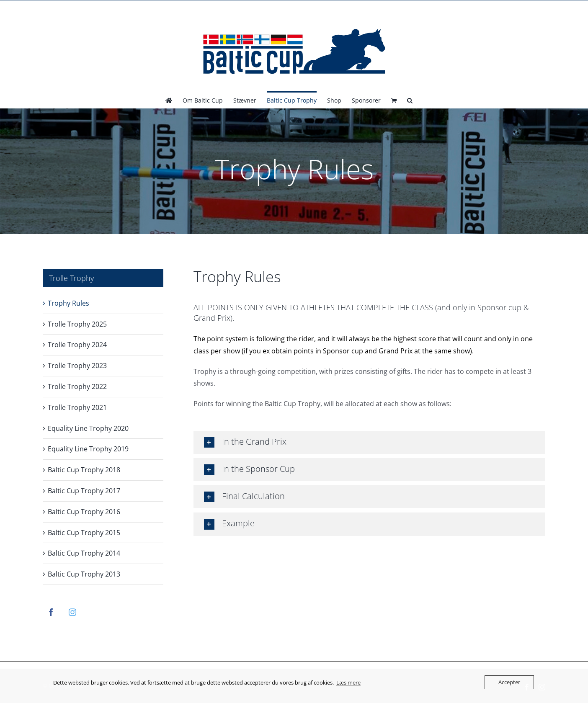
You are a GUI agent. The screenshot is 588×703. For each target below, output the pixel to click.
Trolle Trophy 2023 (77, 366)
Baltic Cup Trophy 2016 (84, 512)
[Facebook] (51, 612)
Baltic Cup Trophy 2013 (84, 574)
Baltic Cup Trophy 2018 (84, 470)
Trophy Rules (68, 303)
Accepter (509, 682)
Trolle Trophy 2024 (77, 345)
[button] (410, 100)
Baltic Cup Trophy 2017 (84, 491)
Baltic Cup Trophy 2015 (84, 533)
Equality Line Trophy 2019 (88, 449)
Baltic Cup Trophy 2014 (84, 553)
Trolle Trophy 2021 (77, 407)
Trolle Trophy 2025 (77, 324)
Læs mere (348, 682)
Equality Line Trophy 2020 (88, 428)
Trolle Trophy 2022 (77, 386)
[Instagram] (72, 612)
